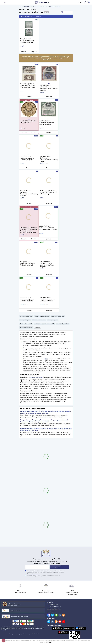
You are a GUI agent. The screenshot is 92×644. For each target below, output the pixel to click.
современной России (36, 306)
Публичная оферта (51, 618)
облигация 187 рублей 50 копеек (42, 245)
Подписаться (59, 496)
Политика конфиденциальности (55, 623)
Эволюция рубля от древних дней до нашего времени (16, 589)
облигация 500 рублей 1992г (26, 256)
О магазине (4, 610)
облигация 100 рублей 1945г (26, 252)
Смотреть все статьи (8, 594)
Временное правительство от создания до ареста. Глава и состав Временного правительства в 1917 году (46, 358)
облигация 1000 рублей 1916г (39, 248)
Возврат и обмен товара (8, 628)
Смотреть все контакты (54, 538)
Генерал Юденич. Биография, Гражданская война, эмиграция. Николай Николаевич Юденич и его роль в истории (44, 350)
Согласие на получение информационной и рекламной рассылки (64, 625)
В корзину (32, 52)
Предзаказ (28, 97)
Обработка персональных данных (55, 616)
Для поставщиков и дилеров (54, 613)
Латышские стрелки (7, 587)
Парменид (4, 591)
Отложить (23, 52)
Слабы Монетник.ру (7, 607)
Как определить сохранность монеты (12, 578)
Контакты (4, 619)
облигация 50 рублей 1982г (63, 252)
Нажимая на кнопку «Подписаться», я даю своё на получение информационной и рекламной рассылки (44, 505)
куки (14, 641)
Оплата (3, 616)
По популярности (26, 16)
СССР (46, 288)
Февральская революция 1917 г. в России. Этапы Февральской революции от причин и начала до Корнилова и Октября (46, 341)
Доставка (4, 614)
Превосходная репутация (8, 625)
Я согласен (49, 642)
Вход (80, 2)
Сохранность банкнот (7, 580)
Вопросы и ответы (6, 612)
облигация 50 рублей (53, 248)
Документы (49, 629)
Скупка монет (50, 610)
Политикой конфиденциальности (36, 502)
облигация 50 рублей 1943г (26, 245)
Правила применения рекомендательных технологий (61, 627)
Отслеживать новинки (65, 12)
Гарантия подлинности (7, 623)
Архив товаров (5, 630)
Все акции (49, 607)
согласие (49, 499)
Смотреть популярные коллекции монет (13, 597)
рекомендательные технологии (47, 641)
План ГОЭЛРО (5, 582)
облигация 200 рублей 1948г (58, 245)
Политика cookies (51, 620)
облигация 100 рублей (25, 248)
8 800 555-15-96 (54, 533)
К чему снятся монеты (8, 584)
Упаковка (4, 621)
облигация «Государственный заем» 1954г (44, 252)
